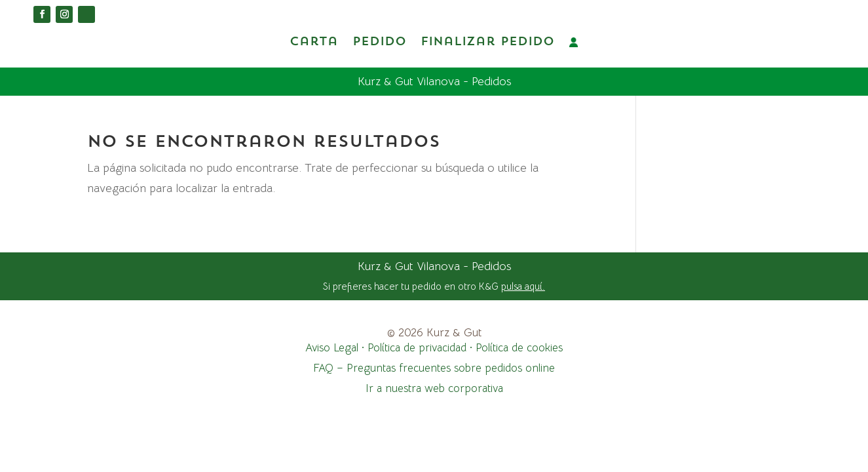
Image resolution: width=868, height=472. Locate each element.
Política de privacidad (417, 347)
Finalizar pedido (487, 42)
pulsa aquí (522, 285)
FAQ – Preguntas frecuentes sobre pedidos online (434, 367)
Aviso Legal (332, 347)
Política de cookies (519, 347)
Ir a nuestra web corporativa (434, 388)
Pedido (379, 42)
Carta (314, 42)
